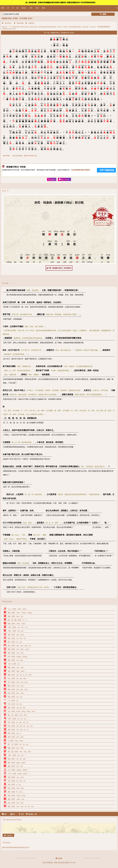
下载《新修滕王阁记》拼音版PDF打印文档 (59, 33)
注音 (37, 8)
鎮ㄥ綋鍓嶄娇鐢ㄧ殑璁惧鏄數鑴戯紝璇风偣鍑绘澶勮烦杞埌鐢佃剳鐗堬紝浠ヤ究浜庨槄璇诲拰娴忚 (61, 2)
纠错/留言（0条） (32, 814)
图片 (13, 814)
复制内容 (52, 179)
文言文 (24, 8)
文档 (21, 814)
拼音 (4, 814)
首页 (3, 8)
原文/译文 (7, 23)
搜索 (103, 14)
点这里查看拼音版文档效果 (81, 170)
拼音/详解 (19, 23)
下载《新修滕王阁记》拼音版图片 (59, 268)
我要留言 (8, 836)
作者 (43, 8)
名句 (31, 8)
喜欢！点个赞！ (64, 179)
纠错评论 (30, 23)
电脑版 (59, 858)
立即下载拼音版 (107, 170)
